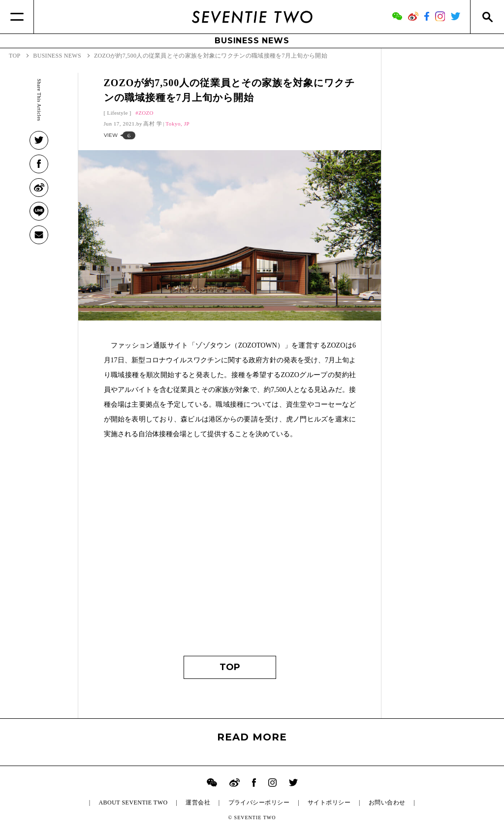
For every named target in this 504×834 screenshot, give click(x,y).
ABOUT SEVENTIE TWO (133, 802)
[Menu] (17, 17)
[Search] (487, 17)
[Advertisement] (230, 552)
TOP (230, 667)
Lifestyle (118, 113)
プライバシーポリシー (259, 802)
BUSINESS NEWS (252, 41)
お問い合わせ (387, 802)
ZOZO (146, 113)
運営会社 (198, 802)
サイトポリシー (329, 802)
